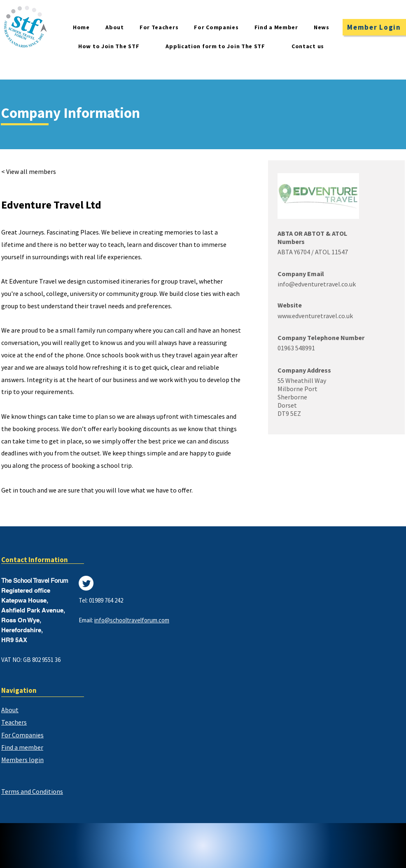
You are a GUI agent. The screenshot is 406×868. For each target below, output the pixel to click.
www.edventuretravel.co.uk (315, 316)
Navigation (19, 690)
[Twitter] (86, 583)
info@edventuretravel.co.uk (317, 284)
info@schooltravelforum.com (132, 620)
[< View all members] (34, 171)
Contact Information (35, 560)
